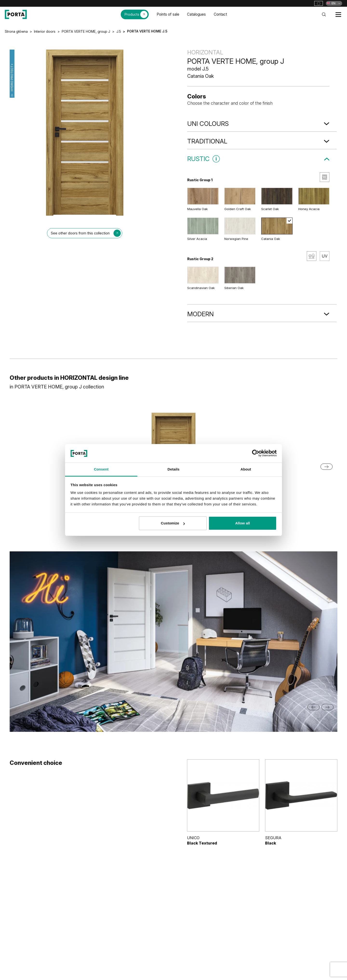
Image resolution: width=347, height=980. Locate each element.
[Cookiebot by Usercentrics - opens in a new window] (256, 453)
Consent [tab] (101, 469)
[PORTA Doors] (16, 14)
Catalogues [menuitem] (196, 14)
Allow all (243, 523)
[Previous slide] (314, 707)
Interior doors (45, 31)
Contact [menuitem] (220, 14)
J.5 (119, 31)
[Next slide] (327, 467)
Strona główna (16, 31)
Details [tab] (173, 469)
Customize (173, 523)
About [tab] (246, 469)
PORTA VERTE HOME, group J (86, 31)
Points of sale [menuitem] (168, 14)
